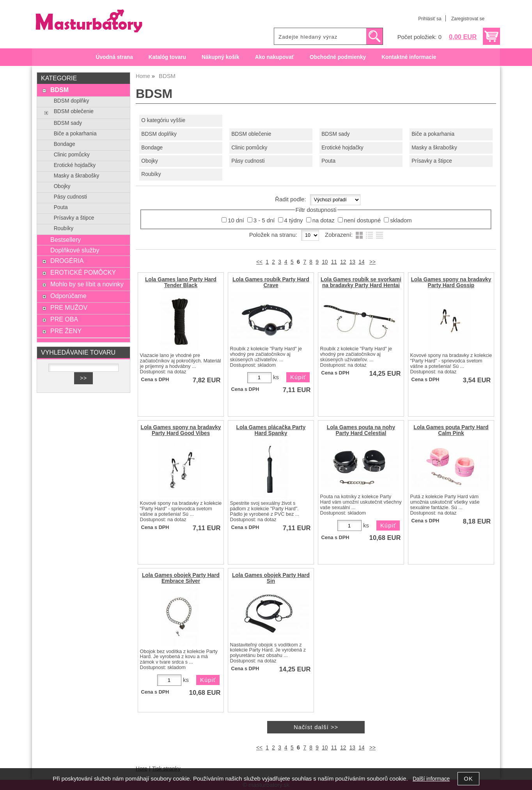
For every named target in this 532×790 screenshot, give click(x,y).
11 (334, 262)
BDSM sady (335, 134)
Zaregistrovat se (468, 19)
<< (259, 262)
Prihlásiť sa (430, 19)
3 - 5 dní (264, 220)
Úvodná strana (114, 57)
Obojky (150, 161)
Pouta (328, 161)
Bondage (152, 148)
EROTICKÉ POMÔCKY (83, 272)
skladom (401, 220)
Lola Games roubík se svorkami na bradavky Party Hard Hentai (361, 282)
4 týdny (294, 220)
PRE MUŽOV (69, 307)
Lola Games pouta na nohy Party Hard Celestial (361, 430)
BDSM (59, 90)
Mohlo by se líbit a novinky (87, 284)
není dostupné (362, 220)
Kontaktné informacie (409, 57)
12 (343, 262)
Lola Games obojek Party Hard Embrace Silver (181, 578)
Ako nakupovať (275, 57)
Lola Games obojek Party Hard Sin (271, 578)
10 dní (236, 220)
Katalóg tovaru (167, 57)
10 (325, 262)
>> (372, 262)
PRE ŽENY (66, 331)
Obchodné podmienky (338, 57)
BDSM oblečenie (251, 134)
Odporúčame (68, 296)
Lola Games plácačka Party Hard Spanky (271, 430)
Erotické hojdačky (342, 148)
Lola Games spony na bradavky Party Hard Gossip (451, 282)
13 (352, 262)
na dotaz (324, 220)
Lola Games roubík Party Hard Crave (271, 282)
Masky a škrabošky (434, 148)
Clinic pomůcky (249, 148)
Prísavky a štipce (432, 161)
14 (361, 262)
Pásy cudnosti (248, 161)
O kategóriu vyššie (163, 120)
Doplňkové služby (75, 250)
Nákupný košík (221, 57)
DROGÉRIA (67, 261)
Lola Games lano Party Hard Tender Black (181, 282)
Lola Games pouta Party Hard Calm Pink (451, 430)
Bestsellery (66, 240)
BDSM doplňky (159, 134)
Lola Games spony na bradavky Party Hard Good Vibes (181, 430)
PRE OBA (64, 319)
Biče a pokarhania (433, 134)
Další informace (431, 779)
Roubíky (151, 174)
